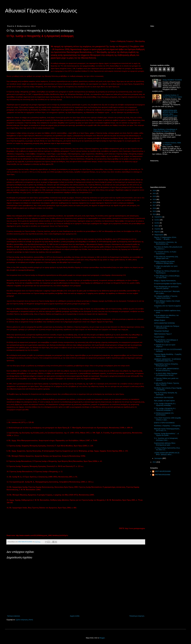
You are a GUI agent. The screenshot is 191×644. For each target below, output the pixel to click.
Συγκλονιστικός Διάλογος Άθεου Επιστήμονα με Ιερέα (165, 444)
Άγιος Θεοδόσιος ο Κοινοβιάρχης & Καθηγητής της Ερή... (166, 341)
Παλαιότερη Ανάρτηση (137, 616)
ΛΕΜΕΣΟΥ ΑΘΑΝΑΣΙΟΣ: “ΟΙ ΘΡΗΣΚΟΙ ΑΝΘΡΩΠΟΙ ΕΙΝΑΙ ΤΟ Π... (167, 360)
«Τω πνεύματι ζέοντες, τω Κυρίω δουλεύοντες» (165, 253)
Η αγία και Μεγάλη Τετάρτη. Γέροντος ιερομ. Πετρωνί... (167, 384)
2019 (155, 199)
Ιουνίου (157, 223)
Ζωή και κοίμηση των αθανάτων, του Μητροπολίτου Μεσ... (166, 316)
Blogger (102, 638)
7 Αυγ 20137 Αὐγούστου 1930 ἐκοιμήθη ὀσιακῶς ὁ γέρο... (167, 419)
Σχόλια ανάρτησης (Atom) (24, 620)
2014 (155, 214)
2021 (155, 194)
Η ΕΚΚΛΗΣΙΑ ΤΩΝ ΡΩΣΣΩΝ (164, 398)
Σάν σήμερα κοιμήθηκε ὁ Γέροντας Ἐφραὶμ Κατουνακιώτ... (166, 297)
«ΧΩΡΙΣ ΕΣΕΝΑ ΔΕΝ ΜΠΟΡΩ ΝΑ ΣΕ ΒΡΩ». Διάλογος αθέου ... (167, 454)
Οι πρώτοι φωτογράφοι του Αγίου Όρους (168, 284)
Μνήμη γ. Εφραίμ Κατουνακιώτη (165, 281)
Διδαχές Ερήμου (160, 320)
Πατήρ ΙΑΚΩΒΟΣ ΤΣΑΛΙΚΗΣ (172, 80)
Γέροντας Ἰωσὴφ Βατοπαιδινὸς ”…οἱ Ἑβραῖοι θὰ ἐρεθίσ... (166, 434)
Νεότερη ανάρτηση (14, 616)
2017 (155, 205)
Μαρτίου (158, 232)
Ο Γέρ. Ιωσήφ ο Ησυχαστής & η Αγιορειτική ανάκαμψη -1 (165, 409)
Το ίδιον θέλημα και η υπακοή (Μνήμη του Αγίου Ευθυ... (167, 277)
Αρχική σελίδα (75, 616)
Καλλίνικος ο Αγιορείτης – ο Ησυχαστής (167, 426)
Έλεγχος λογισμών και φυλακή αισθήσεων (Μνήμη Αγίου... (164, 262)
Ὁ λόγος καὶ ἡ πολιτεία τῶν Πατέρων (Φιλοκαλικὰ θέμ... (167, 327)
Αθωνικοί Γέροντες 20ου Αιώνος (41, 11)
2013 (155, 462)
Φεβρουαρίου (159, 235)
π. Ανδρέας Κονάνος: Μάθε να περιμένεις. (172, 144)
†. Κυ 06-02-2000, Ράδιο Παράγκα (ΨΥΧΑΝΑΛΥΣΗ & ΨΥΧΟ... (166, 374)
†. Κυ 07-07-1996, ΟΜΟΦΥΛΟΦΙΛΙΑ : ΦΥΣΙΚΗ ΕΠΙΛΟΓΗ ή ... (167, 370)
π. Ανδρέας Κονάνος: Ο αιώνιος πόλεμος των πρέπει (172, 96)
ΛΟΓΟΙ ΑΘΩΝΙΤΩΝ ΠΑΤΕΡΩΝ (164, 323)
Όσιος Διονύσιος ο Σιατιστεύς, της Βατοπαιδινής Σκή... (165, 243)
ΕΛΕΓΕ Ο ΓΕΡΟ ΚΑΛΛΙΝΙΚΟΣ (164, 423)
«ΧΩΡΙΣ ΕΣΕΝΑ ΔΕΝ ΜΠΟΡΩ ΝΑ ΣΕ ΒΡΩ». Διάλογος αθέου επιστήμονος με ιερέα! (170, 113)
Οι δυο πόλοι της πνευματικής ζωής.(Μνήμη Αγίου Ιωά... (166, 257)
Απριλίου (158, 229)
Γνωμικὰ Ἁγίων (159, 337)
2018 (155, 202)
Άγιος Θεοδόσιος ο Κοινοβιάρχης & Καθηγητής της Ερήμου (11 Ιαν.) (165, 130)
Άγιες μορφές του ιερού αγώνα (164, 401)
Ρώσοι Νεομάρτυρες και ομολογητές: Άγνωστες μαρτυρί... (166, 288)
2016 (155, 208)
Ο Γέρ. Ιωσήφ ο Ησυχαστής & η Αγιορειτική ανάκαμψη (165, 404)
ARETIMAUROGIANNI (162, 475)
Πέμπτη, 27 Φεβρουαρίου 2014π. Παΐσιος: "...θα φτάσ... (165, 238)
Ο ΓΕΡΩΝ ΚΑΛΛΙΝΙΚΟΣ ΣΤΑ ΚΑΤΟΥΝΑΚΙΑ (164, 414)
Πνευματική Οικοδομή (161, 331)
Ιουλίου (157, 220)
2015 (155, 211)
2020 (155, 196)
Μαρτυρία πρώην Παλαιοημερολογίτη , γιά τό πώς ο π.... (167, 430)
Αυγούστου (158, 217)
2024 (155, 191)
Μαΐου (157, 226)
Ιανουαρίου (158, 458)
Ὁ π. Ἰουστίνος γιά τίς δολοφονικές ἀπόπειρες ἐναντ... (166, 439)
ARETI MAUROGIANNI (163, 471)
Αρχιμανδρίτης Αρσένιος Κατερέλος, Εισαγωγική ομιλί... (166, 365)
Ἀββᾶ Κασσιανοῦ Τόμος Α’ (163, 334)
